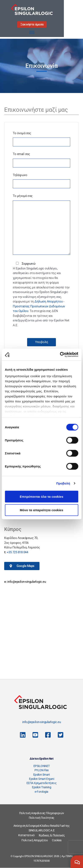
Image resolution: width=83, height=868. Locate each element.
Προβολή (63, 483)
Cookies (57, 840)
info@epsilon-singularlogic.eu (27, 582)
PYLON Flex (42, 770)
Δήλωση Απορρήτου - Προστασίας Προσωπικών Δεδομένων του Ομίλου (39, 306)
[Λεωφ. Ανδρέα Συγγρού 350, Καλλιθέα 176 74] (41, 633)
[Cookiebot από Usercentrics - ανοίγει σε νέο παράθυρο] (60, 355)
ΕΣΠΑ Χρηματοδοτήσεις (42, 783)
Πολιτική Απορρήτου (35, 840)
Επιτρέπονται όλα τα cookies (41, 496)
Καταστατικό (26, 835)
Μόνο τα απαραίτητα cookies (41, 510)
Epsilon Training (41, 787)
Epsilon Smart (42, 775)
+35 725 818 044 (17, 552)
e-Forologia (41, 792)
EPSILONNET (42, 766)
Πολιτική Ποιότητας (42, 818)
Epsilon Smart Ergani (41, 779)
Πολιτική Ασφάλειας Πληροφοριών (42, 813)
